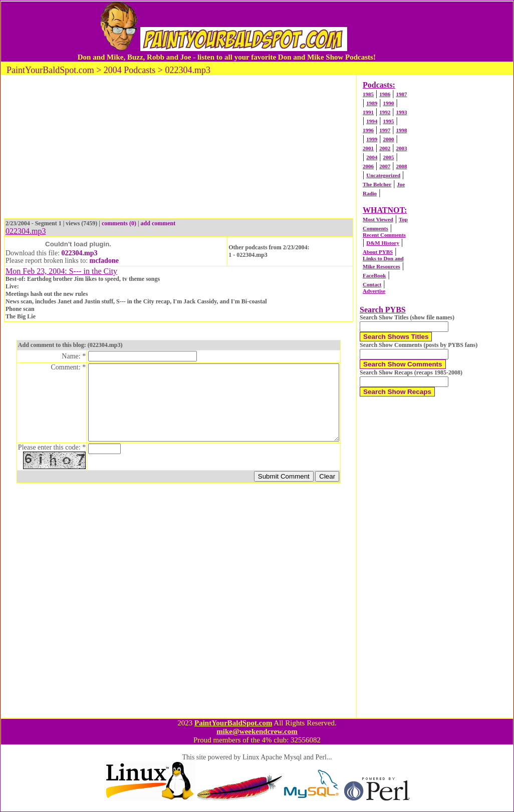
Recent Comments (384, 235)
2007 (385, 166)
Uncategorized (383, 175)
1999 (372, 139)
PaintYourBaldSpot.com (233, 723)
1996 (368, 130)
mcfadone (104, 261)
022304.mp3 (80, 253)
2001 (368, 148)
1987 (401, 94)
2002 (385, 148)
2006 (368, 166)
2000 (388, 139)
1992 (385, 112)
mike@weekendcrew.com (257, 731)
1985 (368, 94)
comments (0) (119, 223)
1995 (388, 121)
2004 (372, 157)
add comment (158, 223)
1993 (401, 112)
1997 (385, 130)
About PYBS (378, 252)
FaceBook (374, 275)
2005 (388, 157)
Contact (372, 284)
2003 (401, 148)
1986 (385, 94)
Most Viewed (378, 219)
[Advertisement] (179, 148)
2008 (401, 166)
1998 (401, 130)
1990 (388, 103)
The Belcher (377, 184)
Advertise (374, 291)
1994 (372, 121)
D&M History (383, 243)
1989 (372, 103)
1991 (368, 112)
